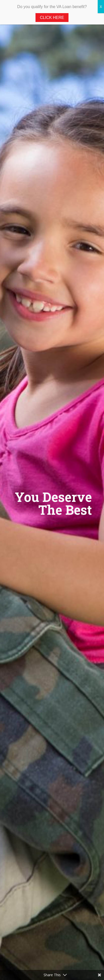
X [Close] (101, 7)
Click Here (52, 18)
